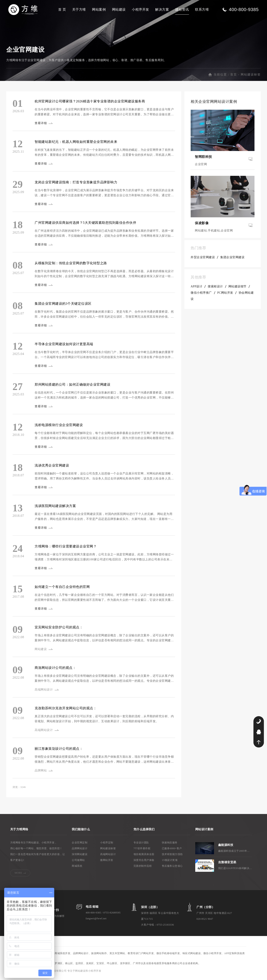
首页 (234, 77)
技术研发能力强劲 (172, 857)
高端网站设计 (108, 857)
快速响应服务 (170, 845)
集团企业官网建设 (232, 260)
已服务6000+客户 (172, 851)
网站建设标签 (251, 77)
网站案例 (99, 9)
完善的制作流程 (143, 868)
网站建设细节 (237, 289)
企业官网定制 (80, 845)
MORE (18, 875)
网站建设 (119, 9)
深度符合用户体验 (144, 863)
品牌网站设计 (80, 851)
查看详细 (42, 126)
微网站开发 (107, 863)
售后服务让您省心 (172, 868)
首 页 (62, 9)
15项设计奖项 (170, 863)
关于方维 (79, 9)
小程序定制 (107, 845)
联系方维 (202, 9)
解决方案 (162, 9)
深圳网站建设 (80, 857)
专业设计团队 (141, 845)
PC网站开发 (225, 295)
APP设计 (196, 289)
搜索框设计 (215, 289)
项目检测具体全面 (144, 857)
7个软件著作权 (142, 851)
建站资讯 (182, 9)
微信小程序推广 (201, 295)
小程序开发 (140, 9)
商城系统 (77, 868)
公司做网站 (78, 863)
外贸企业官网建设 (203, 260)
